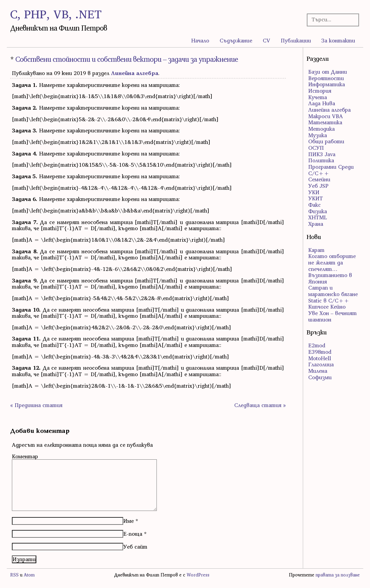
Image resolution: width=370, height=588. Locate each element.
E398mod (320, 352)
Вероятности (326, 78)
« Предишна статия (36, 405)
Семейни (319, 179)
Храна (316, 224)
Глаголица (321, 364)
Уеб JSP (318, 186)
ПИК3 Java (322, 154)
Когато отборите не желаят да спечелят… (332, 262)
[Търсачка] (331, 20)
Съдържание (236, 40)
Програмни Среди (331, 167)
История (320, 91)
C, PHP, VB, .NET (56, 14)
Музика (318, 135)
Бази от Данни (328, 72)
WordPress (198, 575)
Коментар (25, 456)
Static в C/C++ (329, 300)
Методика (321, 129)
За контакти (338, 40)
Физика (318, 211)
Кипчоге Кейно (327, 307)
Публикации (296, 40)
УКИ (314, 192)
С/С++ (319, 173)
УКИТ (316, 198)
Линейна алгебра (135, 73)
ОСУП (316, 148)
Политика (321, 160)
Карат (316, 250)
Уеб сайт (135, 547)
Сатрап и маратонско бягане (333, 291)
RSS (14, 575)
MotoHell (320, 358)
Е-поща (133, 534)
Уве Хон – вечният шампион (332, 316)
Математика (325, 122)
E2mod (317, 345)
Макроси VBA (326, 116)
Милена (318, 371)
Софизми (320, 377)
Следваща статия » (260, 405)
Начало (200, 40)
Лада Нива (322, 103)
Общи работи (326, 141)
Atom (29, 575)
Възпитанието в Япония (330, 278)
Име (128, 521)
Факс (314, 205)
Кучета (318, 97)
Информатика (327, 84)
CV (266, 40)
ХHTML (318, 217)
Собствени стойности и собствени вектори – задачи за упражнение (127, 59)
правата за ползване (338, 575)
